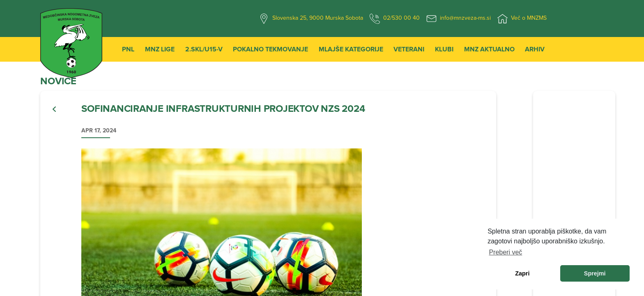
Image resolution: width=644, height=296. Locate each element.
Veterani (409, 49)
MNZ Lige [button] (160, 49)
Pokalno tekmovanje (270, 49)
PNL (128, 49)
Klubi (444, 49)
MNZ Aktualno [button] (489, 49)
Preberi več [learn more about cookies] (505, 252)
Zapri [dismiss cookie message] (522, 273)
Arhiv (535, 49)
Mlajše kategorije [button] (351, 49)
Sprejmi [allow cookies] (595, 273)
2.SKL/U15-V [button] (204, 49)
